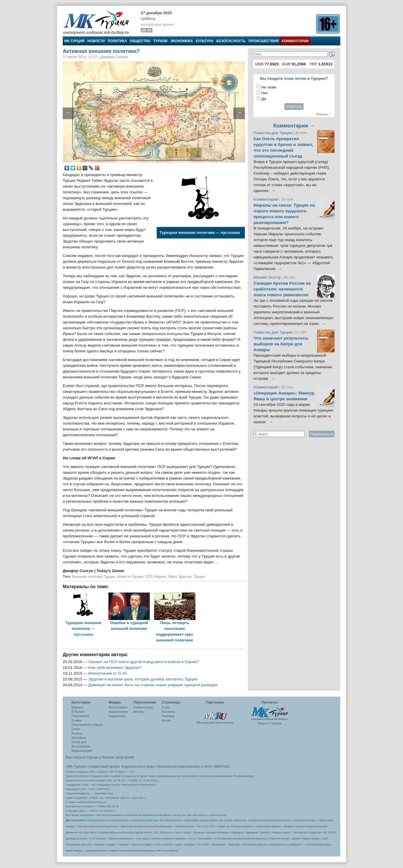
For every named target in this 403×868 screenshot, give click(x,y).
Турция (199, 577)
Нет (265, 93)
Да (264, 99)
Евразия (77, 707)
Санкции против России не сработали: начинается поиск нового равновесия (282, 289)
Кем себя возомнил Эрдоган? (115, 668)
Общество (140, 41)
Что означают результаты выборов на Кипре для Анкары (281, 344)
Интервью (79, 738)
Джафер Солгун (78, 571)
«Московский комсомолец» (178, 767)
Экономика (182, 41)
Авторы (139, 712)
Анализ (77, 733)
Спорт (76, 729)
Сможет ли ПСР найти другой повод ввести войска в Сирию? (144, 662)
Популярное (80, 716)
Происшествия (264, 41)
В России (78, 712)
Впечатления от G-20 (108, 673)
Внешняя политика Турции (94, 577)
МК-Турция (74, 41)
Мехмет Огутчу (267, 277)
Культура (205, 41)
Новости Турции (130, 577)
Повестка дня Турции (273, 133)
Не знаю (269, 87)
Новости (96, 41)
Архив (166, 720)
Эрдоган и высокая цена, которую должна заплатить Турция (143, 679)
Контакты (169, 712)
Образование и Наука (87, 725)
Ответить (294, 107)
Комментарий (266, 199)
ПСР (148, 577)
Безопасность (231, 41)
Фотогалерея (81, 746)
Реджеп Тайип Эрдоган (173, 577)
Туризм (160, 41)
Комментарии (295, 41)
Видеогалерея (82, 751)
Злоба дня (79, 742)
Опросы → (324, 114)
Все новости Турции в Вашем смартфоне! (100, 757)
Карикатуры (117, 716)
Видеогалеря (118, 712)
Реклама (168, 716)
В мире (77, 720)
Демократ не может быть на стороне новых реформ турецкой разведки (153, 685)
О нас (166, 707)
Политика (117, 41)
